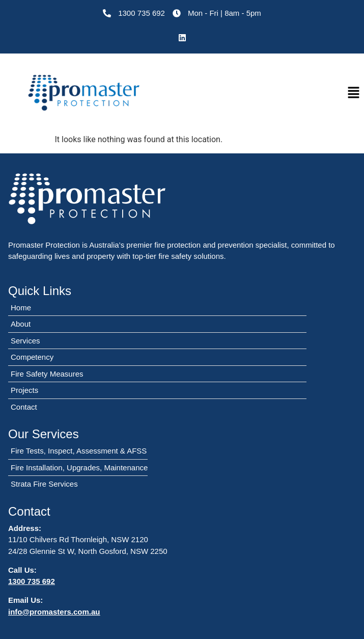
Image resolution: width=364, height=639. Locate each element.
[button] (354, 93)
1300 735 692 (32, 581)
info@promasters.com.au (54, 612)
